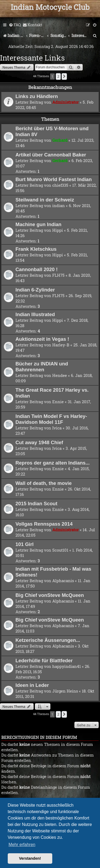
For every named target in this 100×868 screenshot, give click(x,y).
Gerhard (60, 140)
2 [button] (58, 76)
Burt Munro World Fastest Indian (54, 179)
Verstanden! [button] (30, 858)
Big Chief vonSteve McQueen (50, 595)
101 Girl (25, 544)
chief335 (60, 185)
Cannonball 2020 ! (37, 269)
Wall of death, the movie (44, 483)
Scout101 (60, 550)
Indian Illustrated (35, 314)
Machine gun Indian (38, 224)
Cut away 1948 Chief (39, 442)
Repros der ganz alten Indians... (53, 463)
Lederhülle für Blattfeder (44, 661)
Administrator (65, 102)
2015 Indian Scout (36, 504)
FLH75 (58, 275)
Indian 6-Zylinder (35, 290)
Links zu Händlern (37, 96)
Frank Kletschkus (36, 249)
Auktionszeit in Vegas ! (42, 339)
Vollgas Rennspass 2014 (44, 524)
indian (59, 205)
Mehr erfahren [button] (22, 845)
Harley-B (61, 345)
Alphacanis (63, 581)
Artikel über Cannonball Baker (51, 155)
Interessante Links (32, 58)
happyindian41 (67, 666)
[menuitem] (15, 25)
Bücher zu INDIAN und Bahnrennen (42, 367)
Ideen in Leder (32, 685)
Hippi (58, 230)
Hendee (60, 375)
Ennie (58, 402)
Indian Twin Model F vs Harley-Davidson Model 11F (51, 419)
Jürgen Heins (65, 691)
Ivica (57, 428)
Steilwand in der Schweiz (45, 200)
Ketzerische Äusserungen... (48, 640)
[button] (64, 76)
